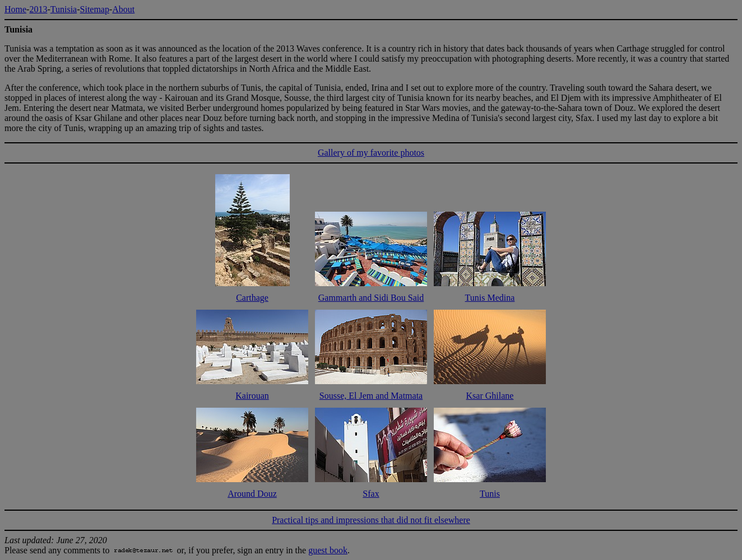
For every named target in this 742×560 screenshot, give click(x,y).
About (123, 9)
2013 (38, 9)
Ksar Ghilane (490, 396)
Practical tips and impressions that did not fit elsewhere (371, 520)
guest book (328, 550)
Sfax (371, 494)
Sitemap (95, 9)
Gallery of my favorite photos (371, 153)
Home (15, 9)
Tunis (490, 494)
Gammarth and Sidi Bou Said (371, 298)
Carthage (252, 298)
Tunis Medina (490, 298)
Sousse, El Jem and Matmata (371, 396)
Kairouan (252, 396)
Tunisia (64, 9)
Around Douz (252, 494)
